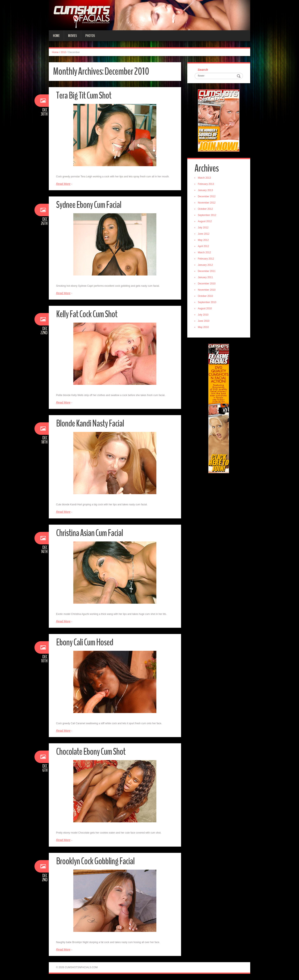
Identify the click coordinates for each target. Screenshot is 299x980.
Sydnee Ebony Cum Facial (89, 205)
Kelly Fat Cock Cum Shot (87, 314)
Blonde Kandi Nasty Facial (90, 424)
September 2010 (207, 302)
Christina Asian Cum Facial (89, 533)
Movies (72, 36)
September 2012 (207, 215)
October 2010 (205, 296)
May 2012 (203, 240)
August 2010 (205, 308)
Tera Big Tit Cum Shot (84, 96)
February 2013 (206, 184)
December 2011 (207, 271)
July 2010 (203, 315)
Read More (63, 184)
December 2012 (207, 196)
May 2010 (203, 327)
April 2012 (203, 246)
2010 (63, 52)
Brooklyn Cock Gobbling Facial (95, 861)
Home (56, 36)
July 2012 (203, 228)
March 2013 (204, 178)
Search (203, 70)
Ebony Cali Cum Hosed (85, 642)
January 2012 (205, 265)
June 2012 (204, 234)
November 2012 (207, 203)
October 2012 (205, 209)
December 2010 (207, 284)
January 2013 (205, 190)
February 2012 (206, 259)
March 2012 (204, 252)
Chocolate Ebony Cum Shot (91, 752)
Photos (90, 36)
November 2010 (207, 290)
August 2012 (205, 221)
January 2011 (205, 277)
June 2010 (204, 321)
